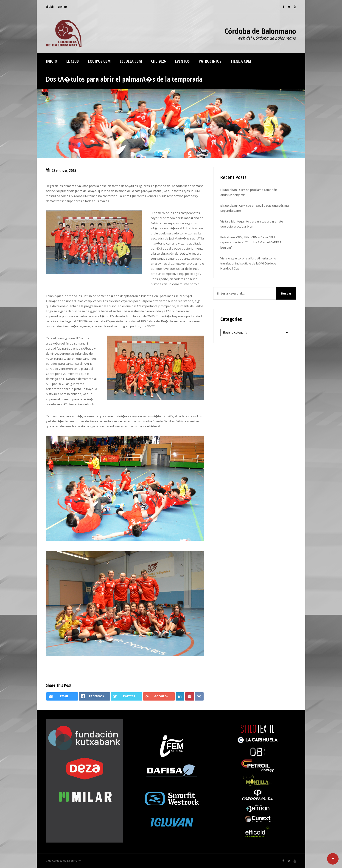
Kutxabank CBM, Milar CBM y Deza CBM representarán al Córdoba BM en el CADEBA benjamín (251, 242)
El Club (50, 7)
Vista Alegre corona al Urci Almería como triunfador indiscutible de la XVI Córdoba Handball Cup (248, 263)
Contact (63, 7)
